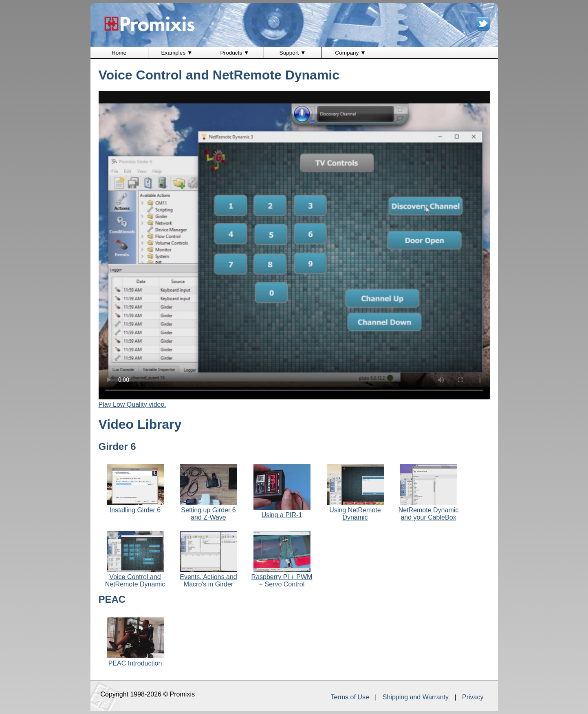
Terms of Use (350, 697)
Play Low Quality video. (132, 404)
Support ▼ (293, 53)
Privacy (473, 697)
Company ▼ (350, 53)
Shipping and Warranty (416, 697)
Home (119, 53)
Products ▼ (235, 53)
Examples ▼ (177, 53)
